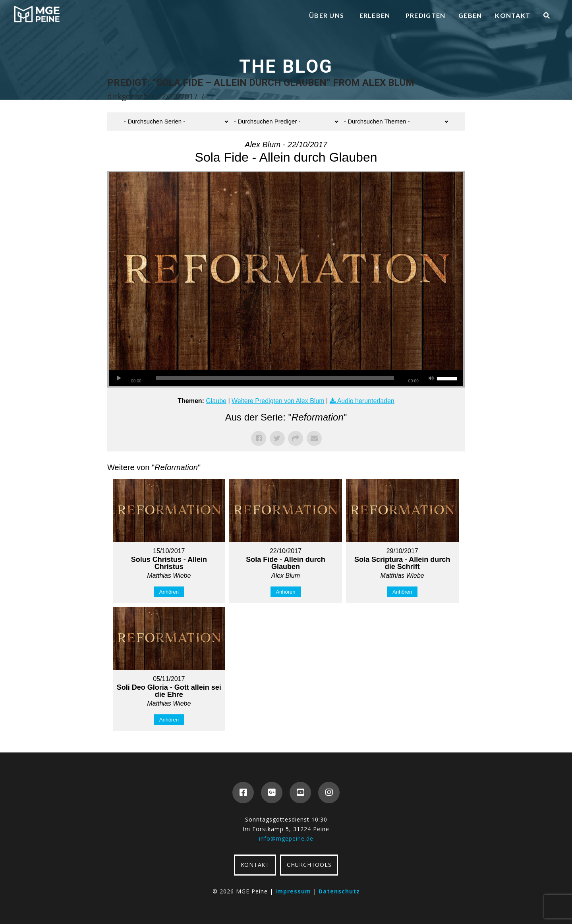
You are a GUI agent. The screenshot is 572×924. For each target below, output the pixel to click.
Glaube (216, 401)
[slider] (275, 378)
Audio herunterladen (366, 401)
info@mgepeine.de (286, 838)
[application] (286, 378)
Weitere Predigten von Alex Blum (278, 401)
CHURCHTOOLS (309, 865)
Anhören (169, 592)
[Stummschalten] (431, 378)
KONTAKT (255, 865)
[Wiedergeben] (119, 378)
